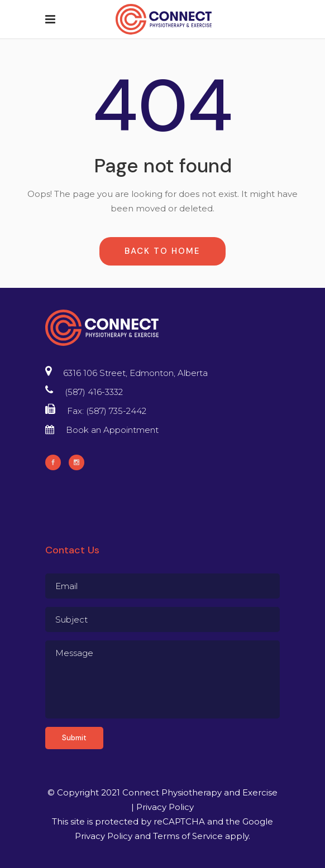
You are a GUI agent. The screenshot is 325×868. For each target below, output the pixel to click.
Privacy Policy (165, 807)
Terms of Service (188, 836)
